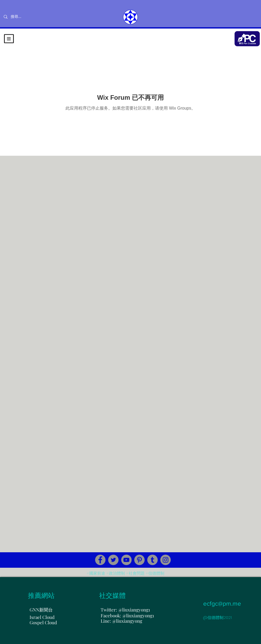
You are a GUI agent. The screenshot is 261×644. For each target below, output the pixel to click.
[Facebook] (100, 560)
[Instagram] (166, 560)
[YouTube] (126, 560)
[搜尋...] (33, 17)
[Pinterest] (139, 560)
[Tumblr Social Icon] (152, 560)
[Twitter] (113, 560)
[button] (9, 39)
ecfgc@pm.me (222, 603)
